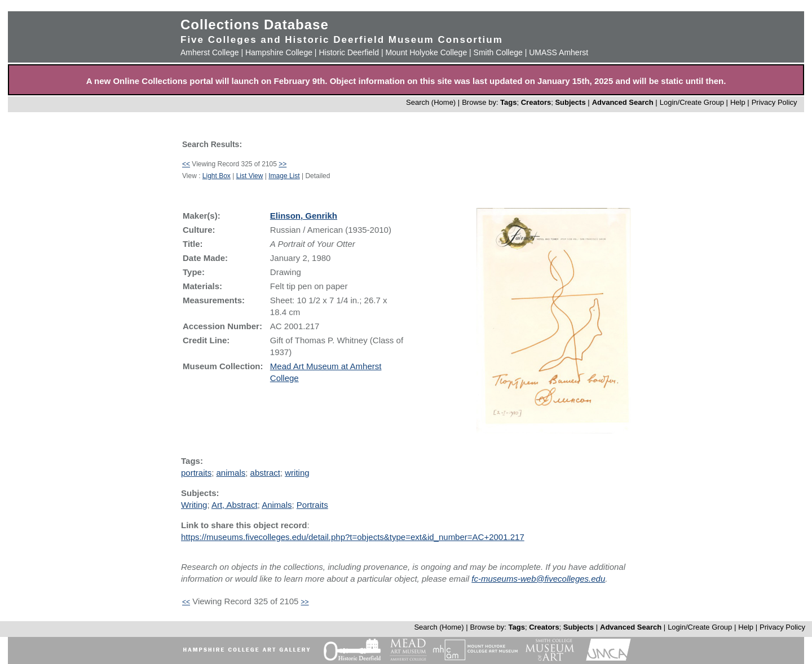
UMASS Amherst (559, 52)
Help (738, 102)
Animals (277, 505)
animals (231, 473)
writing (297, 473)
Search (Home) (431, 102)
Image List (284, 176)
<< (186, 164)
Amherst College (210, 52)
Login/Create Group (693, 102)
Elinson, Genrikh (304, 216)
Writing (194, 505)
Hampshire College (279, 52)
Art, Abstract (235, 505)
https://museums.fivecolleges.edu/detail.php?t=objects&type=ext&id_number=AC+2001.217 (353, 537)
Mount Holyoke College (426, 52)
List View (250, 176)
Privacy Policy (775, 102)
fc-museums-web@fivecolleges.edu (538, 579)
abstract (265, 473)
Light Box (217, 176)
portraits (196, 473)
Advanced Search (623, 102)
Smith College (498, 52)
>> (283, 164)
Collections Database (255, 25)
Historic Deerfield (349, 52)
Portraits (312, 505)
